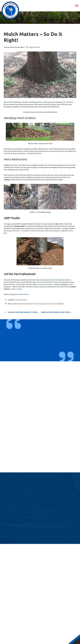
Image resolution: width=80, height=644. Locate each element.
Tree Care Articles (21, 300)
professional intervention (45, 284)
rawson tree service (34, 304)
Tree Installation (58, 304)
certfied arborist (17, 304)
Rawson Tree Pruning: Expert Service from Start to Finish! (59, 312)
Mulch (25, 304)
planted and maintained (54, 280)
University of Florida (22, 294)
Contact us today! (16, 289)
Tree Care (49, 304)
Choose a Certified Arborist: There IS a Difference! (22, 312)
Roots (44, 304)
